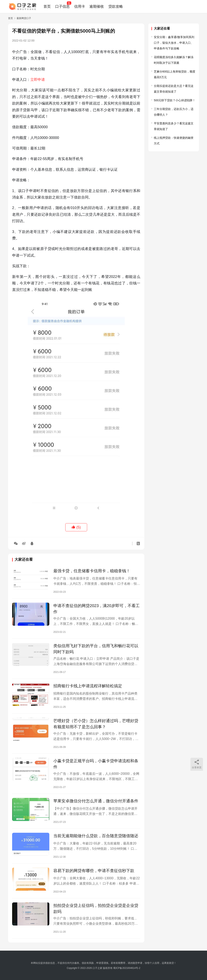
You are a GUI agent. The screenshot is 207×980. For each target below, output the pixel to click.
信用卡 (80, 6)
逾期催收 (97, 6)
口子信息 (62, 6)
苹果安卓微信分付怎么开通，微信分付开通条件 (96, 801)
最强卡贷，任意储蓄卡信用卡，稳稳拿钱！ (92, 571)
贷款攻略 (116, 6)
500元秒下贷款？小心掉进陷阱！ (175, 100)
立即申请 (38, 80)
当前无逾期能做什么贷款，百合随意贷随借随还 (96, 836)
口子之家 (97, 968)
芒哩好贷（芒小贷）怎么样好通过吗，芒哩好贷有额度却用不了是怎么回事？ (96, 724)
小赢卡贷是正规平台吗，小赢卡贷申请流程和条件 (96, 764)
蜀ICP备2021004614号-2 (127, 968)
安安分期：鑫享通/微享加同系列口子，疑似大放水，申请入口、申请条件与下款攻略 (174, 43)
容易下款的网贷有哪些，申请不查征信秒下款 (94, 871)
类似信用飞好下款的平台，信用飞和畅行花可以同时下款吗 (96, 649)
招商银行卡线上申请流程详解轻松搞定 (88, 686)
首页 (47, 6)
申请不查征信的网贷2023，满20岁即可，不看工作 (97, 609)
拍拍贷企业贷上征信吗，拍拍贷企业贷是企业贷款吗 (96, 908)
